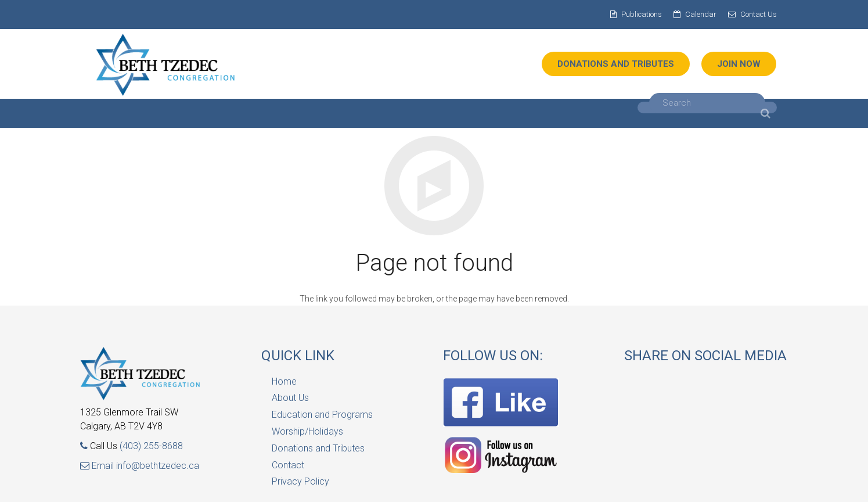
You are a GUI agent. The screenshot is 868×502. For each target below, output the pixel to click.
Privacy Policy (300, 481)
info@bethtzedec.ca (158, 466)
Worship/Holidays (307, 431)
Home (284, 381)
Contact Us (759, 14)
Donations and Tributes (318, 448)
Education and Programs (322, 415)
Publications (642, 14)
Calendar (701, 14)
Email (98, 466)
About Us (290, 398)
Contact (288, 465)
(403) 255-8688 (151, 446)
